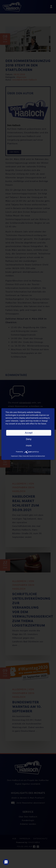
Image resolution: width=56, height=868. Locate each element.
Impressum (14, 456)
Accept (29, 433)
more (29, 445)
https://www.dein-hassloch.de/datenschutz (32, 456)
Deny (29, 439)
